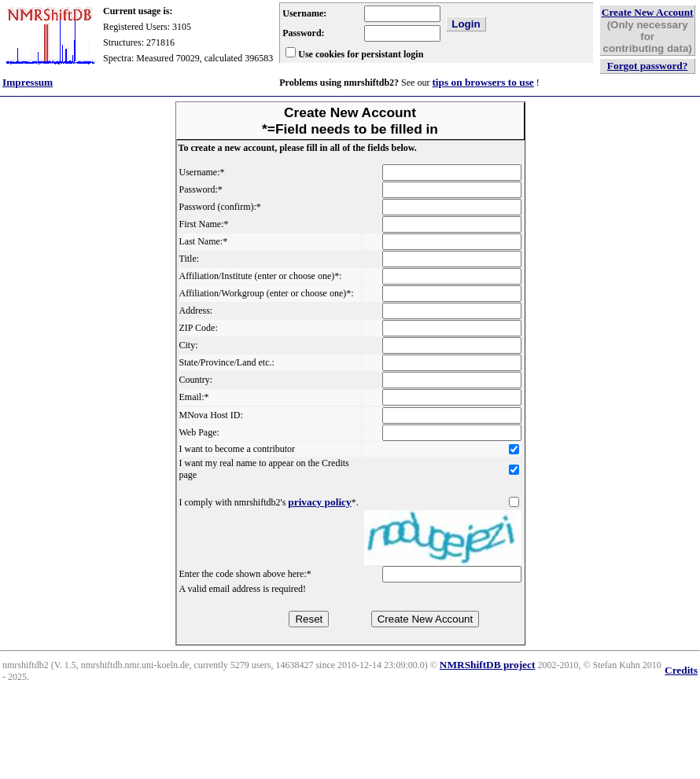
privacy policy (319, 502)
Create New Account (648, 12)
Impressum (28, 82)
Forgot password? (648, 66)
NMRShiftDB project (488, 665)
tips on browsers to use (483, 82)
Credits (681, 670)
